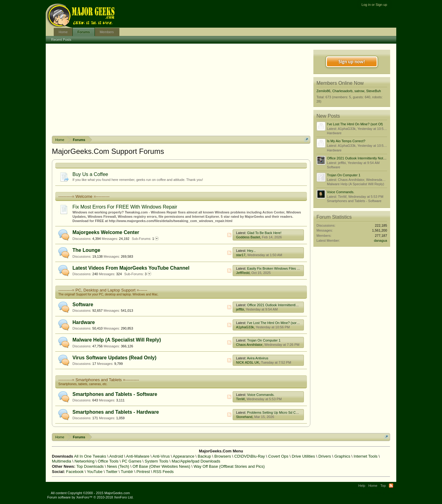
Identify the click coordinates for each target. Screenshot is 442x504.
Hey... (251, 251)
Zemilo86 (323, 91)
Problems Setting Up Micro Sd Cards (275, 412)
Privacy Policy (384, 493)
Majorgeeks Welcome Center (106, 232)
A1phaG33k (245, 327)
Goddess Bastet (248, 237)
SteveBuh (374, 91)
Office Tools (108, 461)
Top (383, 486)
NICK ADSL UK (248, 362)
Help (362, 486)
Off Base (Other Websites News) (161, 466)
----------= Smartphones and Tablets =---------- (99, 380)
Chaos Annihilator (249, 345)
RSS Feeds (163, 472)
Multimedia (62, 461)
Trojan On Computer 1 (264, 340)
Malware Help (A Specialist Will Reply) (117, 340)
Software (83, 305)
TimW (240, 399)
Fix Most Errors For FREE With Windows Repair (125, 207)
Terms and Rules (358, 493)
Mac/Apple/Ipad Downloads (196, 461)
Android (116, 456)
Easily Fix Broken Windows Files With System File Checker (291, 268)
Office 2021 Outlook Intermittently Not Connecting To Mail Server (295, 305)
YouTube (95, 472)
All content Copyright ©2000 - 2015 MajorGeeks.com (91, 493)
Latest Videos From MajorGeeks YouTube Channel (131, 268)
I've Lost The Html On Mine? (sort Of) (275, 323)
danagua (380, 240)
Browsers (223, 456)
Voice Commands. (261, 395)
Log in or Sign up (374, 5)
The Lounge (86, 250)
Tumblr (127, 472)
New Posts (328, 116)
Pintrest (143, 472)
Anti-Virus (161, 456)
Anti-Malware (138, 456)
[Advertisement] (181, 90)
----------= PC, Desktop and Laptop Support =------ (103, 290)
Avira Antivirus (258, 358)
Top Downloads (90, 466)
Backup (204, 456)
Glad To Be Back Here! (264, 233)
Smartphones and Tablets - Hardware (116, 412)
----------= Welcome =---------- (84, 196)
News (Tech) (118, 466)
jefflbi (240, 309)
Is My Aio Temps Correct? (346, 141)
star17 (241, 255)
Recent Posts (61, 40)
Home (63, 32)
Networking (85, 461)
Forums (83, 32)
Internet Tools (366, 456)
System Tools (156, 461)
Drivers (325, 456)
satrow (359, 91)
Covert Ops (278, 456)
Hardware (84, 322)
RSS (229, 235)
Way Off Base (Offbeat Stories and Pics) (229, 466)
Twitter (112, 472)
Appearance (184, 456)
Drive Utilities (303, 456)
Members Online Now (340, 83)
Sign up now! (352, 62)
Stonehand (244, 417)
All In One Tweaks (90, 456)
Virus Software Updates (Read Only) (114, 358)
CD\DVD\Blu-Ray (250, 456)
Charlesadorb (342, 91)
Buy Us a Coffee (90, 174)
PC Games (132, 461)
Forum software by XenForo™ (90, 497)
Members (107, 32)
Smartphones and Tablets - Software (115, 394)
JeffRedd (243, 273)
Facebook (75, 472)
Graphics (342, 456)
